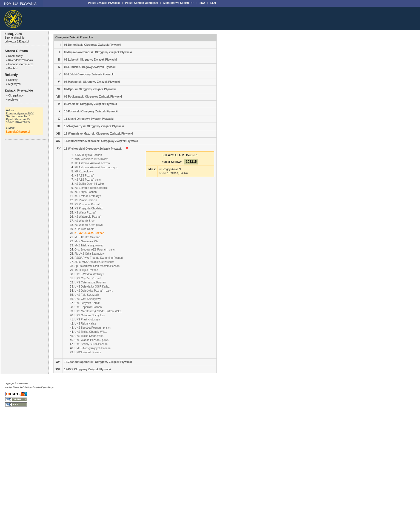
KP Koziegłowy (84, 171)
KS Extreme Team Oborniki (91, 188)
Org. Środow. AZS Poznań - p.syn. (95, 250)
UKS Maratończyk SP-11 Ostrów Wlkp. (98, 311)
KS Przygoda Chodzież (89, 208)
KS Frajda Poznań (86, 192)
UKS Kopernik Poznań (88, 307)
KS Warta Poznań (85, 213)
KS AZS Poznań (84, 176)
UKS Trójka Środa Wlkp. (89, 336)
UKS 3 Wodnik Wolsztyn (89, 274)
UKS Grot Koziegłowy (88, 299)
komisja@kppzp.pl (18, 132)
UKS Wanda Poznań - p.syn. (92, 340)
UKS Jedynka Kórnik (87, 303)
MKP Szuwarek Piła (87, 241)
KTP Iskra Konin (84, 229)
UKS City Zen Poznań (88, 278)
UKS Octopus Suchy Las (90, 315)
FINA (202, 3)
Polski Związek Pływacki (104, 3)
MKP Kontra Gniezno (87, 237)
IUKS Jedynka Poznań (88, 155)
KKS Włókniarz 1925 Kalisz (91, 159)
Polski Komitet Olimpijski (141, 3)
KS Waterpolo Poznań (88, 217)
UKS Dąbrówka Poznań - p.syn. (94, 291)
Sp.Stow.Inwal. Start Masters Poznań (97, 266)
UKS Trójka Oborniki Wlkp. (91, 332)
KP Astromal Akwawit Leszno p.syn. (96, 167)
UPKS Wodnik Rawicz (88, 352)
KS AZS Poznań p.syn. (88, 180)
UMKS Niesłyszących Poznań (93, 348)
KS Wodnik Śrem (85, 221)
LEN (213, 3)
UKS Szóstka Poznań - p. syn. (93, 328)
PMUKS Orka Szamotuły (89, 254)
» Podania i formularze (20, 64)
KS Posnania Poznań (88, 204)
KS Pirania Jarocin (86, 200)
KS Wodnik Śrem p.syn (89, 225)
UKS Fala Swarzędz (87, 295)
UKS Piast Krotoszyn (87, 319)
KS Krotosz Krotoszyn (88, 196)
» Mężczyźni (14, 84)
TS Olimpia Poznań (86, 270)
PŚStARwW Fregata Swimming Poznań (99, 258)
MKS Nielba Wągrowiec (89, 245)
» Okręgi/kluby (15, 96)
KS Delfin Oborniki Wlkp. (89, 184)
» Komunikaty (14, 56)
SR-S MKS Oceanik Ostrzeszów (94, 262)
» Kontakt (12, 68)
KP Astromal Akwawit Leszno (92, 163)
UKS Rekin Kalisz (85, 324)
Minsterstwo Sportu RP (178, 3)
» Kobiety (12, 80)
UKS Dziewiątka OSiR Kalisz (92, 287)
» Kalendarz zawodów (19, 60)
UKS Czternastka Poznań (90, 282)
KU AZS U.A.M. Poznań (89, 233)
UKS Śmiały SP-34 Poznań (91, 344)
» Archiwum (13, 100)
